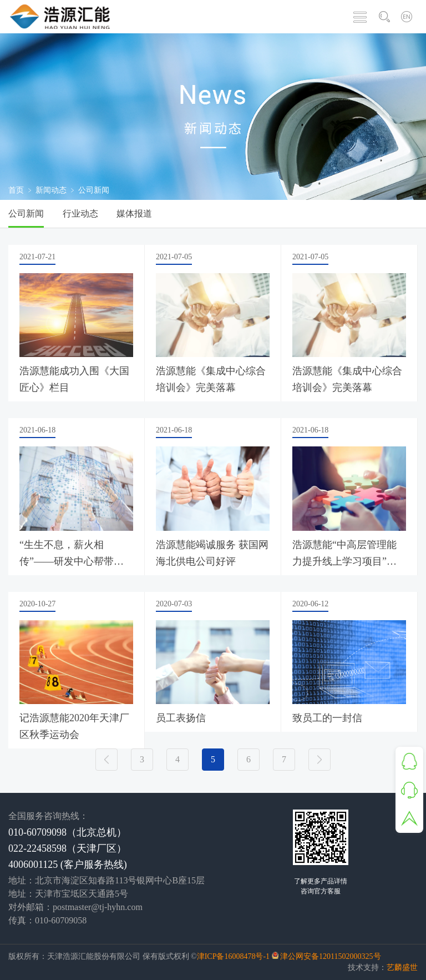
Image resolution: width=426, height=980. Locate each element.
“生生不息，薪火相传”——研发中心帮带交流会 (72, 554)
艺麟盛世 (402, 968)
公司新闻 (26, 213)
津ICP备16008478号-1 (233, 956)
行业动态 (80, 213)
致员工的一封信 (327, 718)
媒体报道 (134, 213)
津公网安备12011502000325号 (330, 956)
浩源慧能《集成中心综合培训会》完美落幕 (211, 379)
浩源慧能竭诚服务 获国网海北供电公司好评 (212, 553)
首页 (16, 190)
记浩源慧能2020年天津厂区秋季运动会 (74, 726)
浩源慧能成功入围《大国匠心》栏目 (74, 379)
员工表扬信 (181, 718)
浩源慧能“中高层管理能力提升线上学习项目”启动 (344, 554)
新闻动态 (51, 190)
